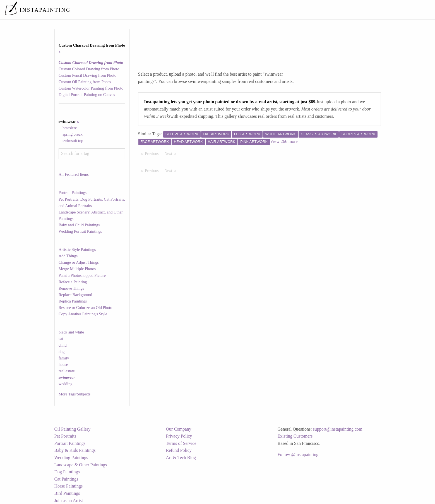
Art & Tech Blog (181, 458)
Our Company (179, 429)
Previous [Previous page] (153, 153)
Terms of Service (181, 443)
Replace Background (75, 295)
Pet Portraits (65, 436)
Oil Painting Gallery (73, 429)
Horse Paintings (69, 486)
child (63, 345)
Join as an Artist (69, 501)
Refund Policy (179, 450)
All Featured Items (74, 174)
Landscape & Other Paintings (81, 465)
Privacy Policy (179, 436)
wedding (66, 384)
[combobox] (92, 154)
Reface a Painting (73, 282)
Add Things (68, 256)
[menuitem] (313, 10)
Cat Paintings (66, 479)
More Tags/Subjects (74, 394)
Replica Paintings (73, 301)
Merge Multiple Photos (77, 269)
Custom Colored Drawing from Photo (89, 69)
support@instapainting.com (338, 429)
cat (61, 339)
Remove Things (71, 288)
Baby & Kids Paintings (75, 450)
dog (62, 352)
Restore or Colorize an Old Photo (85, 308)
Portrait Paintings (73, 193)
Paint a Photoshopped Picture (82, 275)
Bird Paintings (67, 493)
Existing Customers (295, 436)
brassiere (70, 128)
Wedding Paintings (71, 458)
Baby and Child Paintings (79, 225)
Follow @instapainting (298, 454)
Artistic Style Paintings (77, 249)
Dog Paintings (67, 472)
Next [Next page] (172, 153)
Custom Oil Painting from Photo (85, 82)
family (64, 358)
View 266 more (284, 141)
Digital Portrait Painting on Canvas (87, 95)
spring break (73, 134)
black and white (71, 332)
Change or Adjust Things (79, 262)
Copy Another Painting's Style (83, 314)
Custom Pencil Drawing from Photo (87, 75)
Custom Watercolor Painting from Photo (91, 88)
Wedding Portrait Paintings (80, 231)
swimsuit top (73, 141)
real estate (67, 371)
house (63, 364)
